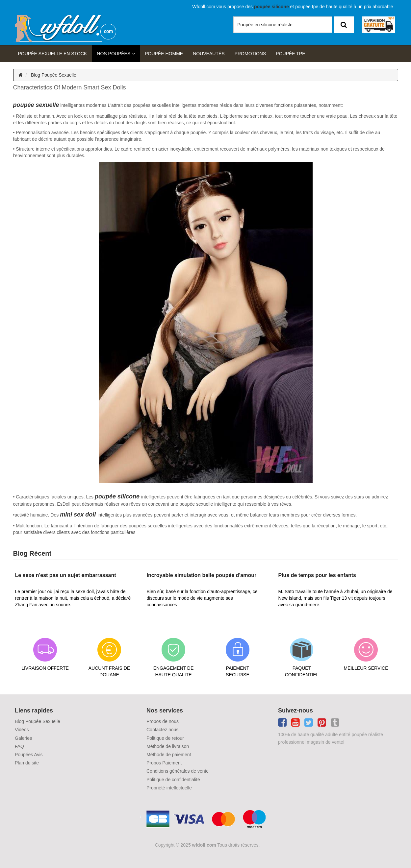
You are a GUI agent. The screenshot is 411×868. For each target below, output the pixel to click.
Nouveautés (209, 54)
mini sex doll (78, 515)
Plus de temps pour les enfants (317, 575)
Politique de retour (165, 738)
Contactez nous (162, 730)
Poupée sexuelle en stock (53, 54)
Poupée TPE (290, 54)
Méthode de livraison (168, 746)
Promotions (250, 54)
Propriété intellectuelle (169, 788)
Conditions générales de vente (178, 771)
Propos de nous (163, 721)
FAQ (19, 746)
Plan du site (27, 763)
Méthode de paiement (169, 755)
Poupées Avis (29, 755)
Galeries (23, 738)
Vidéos (22, 730)
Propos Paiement (164, 763)
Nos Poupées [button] (114, 54)
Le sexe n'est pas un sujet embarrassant (66, 575)
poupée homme (164, 54)
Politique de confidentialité (173, 780)
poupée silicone (117, 496)
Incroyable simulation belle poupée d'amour (202, 575)
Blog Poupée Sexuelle (54, 75)
